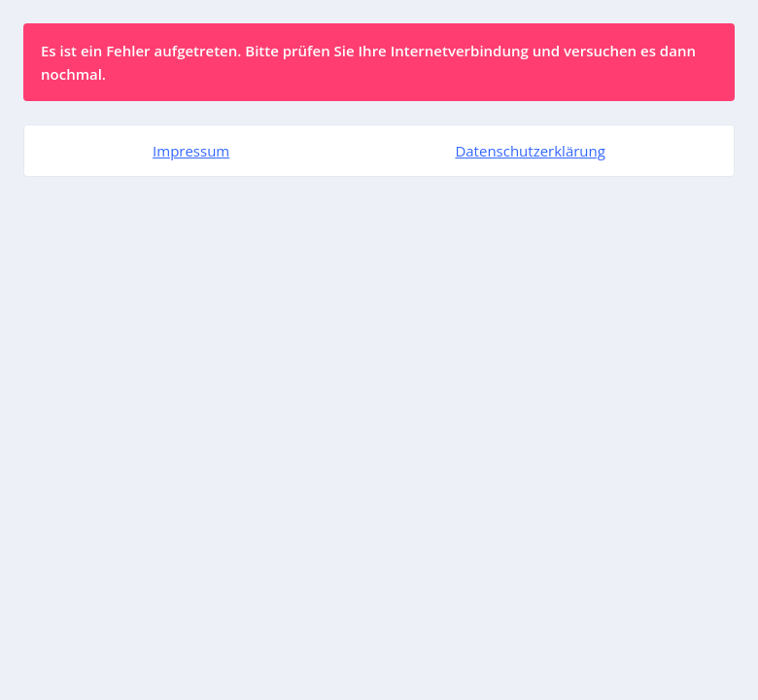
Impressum (191, 151)
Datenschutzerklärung (530, 151)
